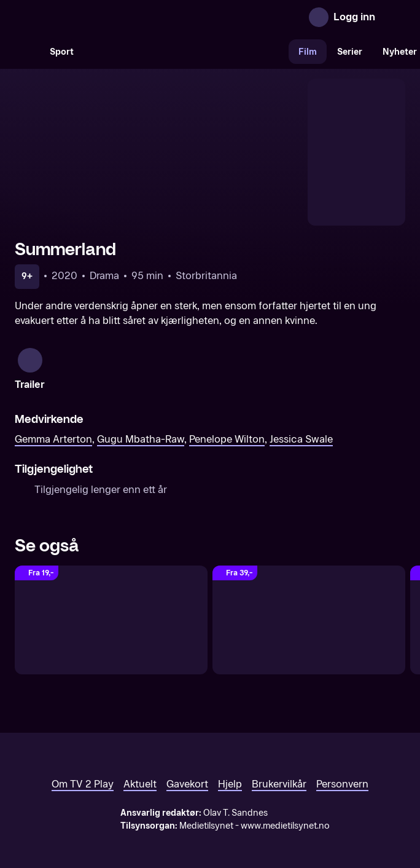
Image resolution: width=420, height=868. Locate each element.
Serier (350, 52)
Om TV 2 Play (83, 764)
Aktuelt (140, 764)
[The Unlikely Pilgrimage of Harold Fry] (309, 600)
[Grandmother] (111, 600)
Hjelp (230, 764)
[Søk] (27, 52)
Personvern (342, 764)
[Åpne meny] (393, 17)
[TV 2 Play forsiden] (107, 17)
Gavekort (187, 764)
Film (308, 52)
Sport (62, 52)
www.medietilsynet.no (285, 806)
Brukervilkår (279, 764)
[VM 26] (186, 52)
